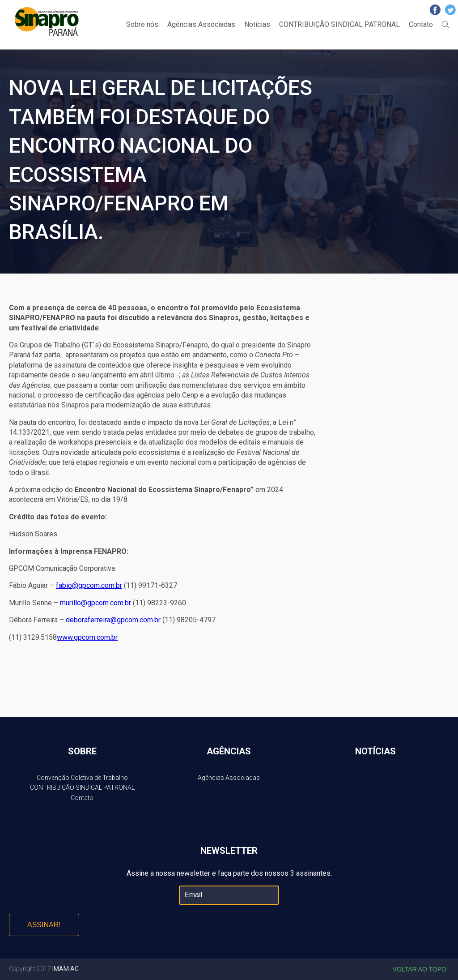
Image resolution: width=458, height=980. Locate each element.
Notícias (257, 24)
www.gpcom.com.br (87, 637)
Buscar (445, 25)
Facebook (435, 10)
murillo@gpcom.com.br (95, 603)
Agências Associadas (201, 24)
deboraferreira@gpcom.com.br (113, 620)
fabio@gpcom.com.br (89, 585)
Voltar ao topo (420, 969)
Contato (421, 24)
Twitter (450, 10)
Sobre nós (142, 24)
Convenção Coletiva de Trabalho (82, 778)
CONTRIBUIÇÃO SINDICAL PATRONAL (339, 24)
